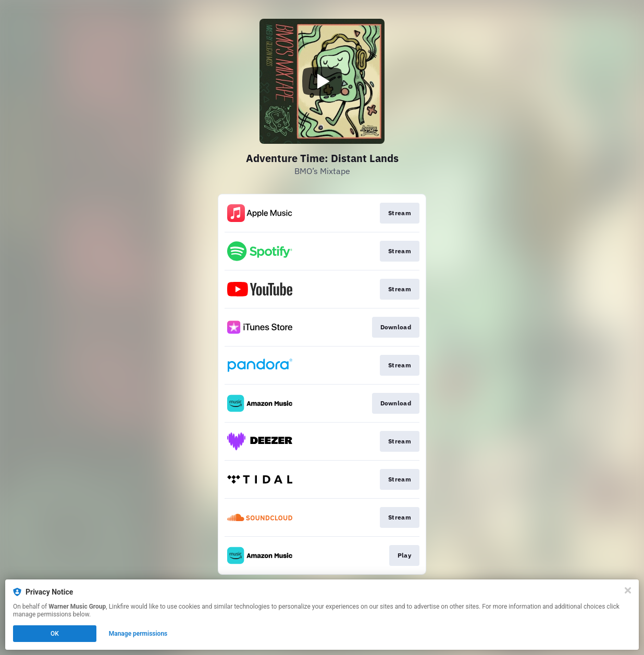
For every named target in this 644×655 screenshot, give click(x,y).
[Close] (628, 590)
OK (55, 634)
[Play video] (322, 81)
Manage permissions (138, 634)
